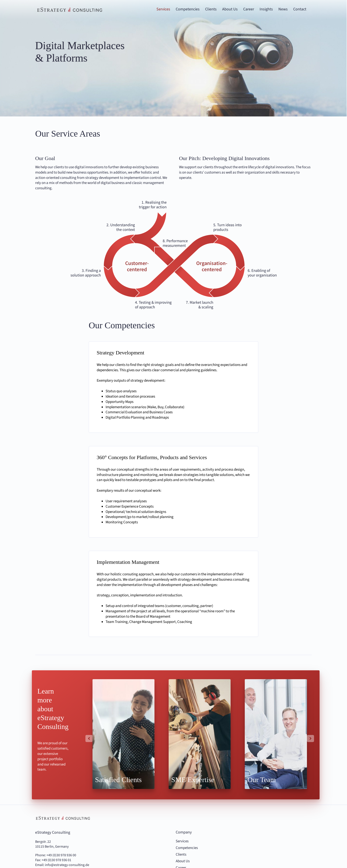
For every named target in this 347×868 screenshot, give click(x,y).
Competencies (187, 848)
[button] (89, 738)
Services (182, 841)
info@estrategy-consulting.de (67, 865)
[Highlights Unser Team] (276, 734)
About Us (183, 861)
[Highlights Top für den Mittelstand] (200, 734)
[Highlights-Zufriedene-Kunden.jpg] (123, 734)
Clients (181, 855)
